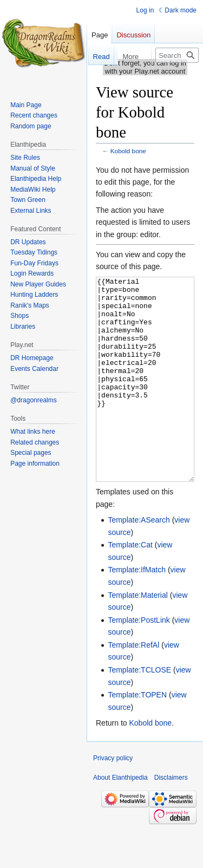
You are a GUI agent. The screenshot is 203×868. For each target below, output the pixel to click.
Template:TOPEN (137, 735)
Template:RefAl (133, 686)
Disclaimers (171, 818)
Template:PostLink (139, 661)
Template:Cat (130, 585)
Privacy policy (113, 799)
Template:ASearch (139, 560)
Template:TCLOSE (139, 710)
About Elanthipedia (120, 818)
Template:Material (138, 636)
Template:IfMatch (137, 610)
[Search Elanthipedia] (177, 55)
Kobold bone (128, 151)
